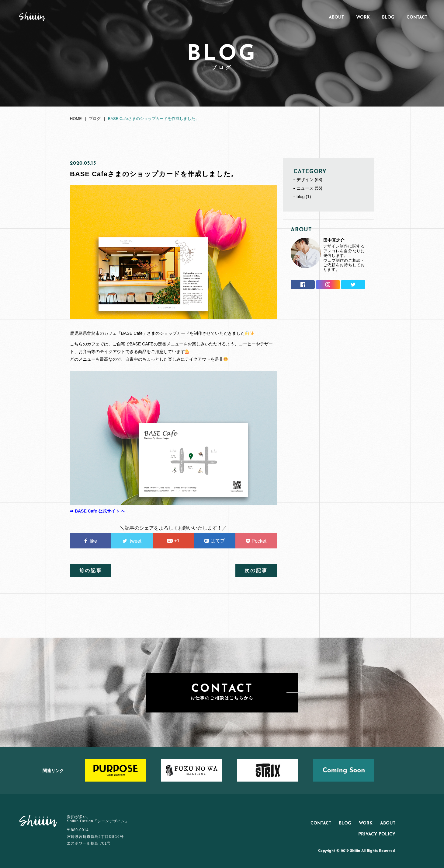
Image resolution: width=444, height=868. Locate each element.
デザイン (305, 180)
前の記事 (91, 571)
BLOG (388, 17)
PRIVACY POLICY (377, 834)
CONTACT (417, 17)
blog (300, 197)
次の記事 (256, 571)
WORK (363, 17)
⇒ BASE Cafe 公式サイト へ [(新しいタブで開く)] (97, 511)
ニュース (305, 188)
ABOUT (336, 17)
